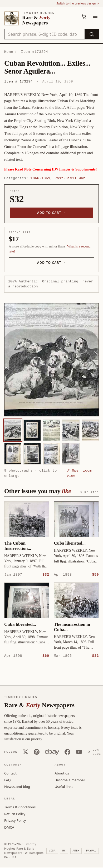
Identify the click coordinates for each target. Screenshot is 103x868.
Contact (10, 773)
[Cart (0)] (84, 16)
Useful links (64, 786)
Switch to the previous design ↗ (78, 3)
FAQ (8, 780)
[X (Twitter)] (26, 752)
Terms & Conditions (20, 807)
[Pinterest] (37, 752)
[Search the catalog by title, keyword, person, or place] (45, 34)
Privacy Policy (15, 820)
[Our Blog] (95, 752)
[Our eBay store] (52, 752)
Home (9, 52)
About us (62, 773)
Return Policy (15, 814)
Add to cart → (51, 213)
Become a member (70, 780)
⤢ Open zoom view (79, 473)
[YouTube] (79, 752)
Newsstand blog (17, 786)
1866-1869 (40, 178)
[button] (51, 360)
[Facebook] (67, 752)
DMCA (9, 827)
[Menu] (95, 16)
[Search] (92, 34)
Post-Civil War (70, 178)
